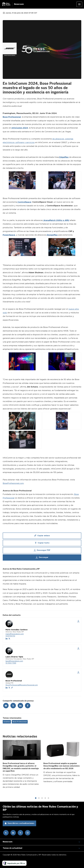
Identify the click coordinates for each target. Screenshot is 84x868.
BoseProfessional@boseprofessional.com (22, 685)
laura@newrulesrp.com (14, 661)
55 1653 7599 (11, 663)
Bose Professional (20, 722)
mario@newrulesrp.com (15, 634)
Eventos (7, 722)
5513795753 (10, 636)
